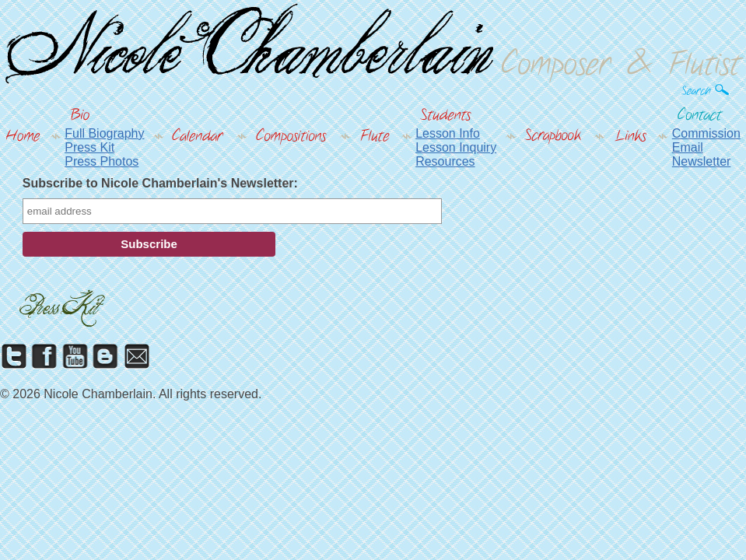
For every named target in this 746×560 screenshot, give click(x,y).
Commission (706, 133)
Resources (445, 161)
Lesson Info (448, 133)
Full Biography (104, 133)
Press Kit (89, 147)
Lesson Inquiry (456, 147)
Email (688, 147)
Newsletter (702, 161)
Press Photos (102, 161)
